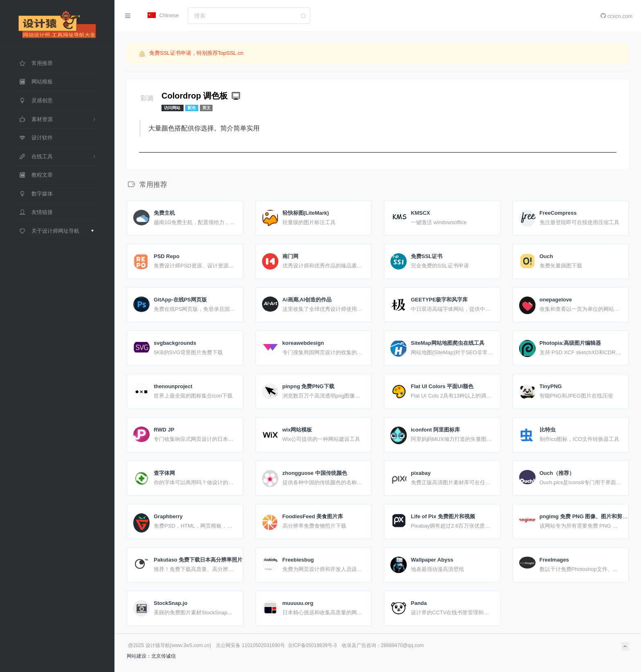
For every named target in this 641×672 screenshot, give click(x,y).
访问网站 (173, 108)
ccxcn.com (616, 16)
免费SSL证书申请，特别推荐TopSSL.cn (196, 53)
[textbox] (249, 16)
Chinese (163, 15)
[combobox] (249, 16)
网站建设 (137, 656)
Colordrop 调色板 (202, 96)
